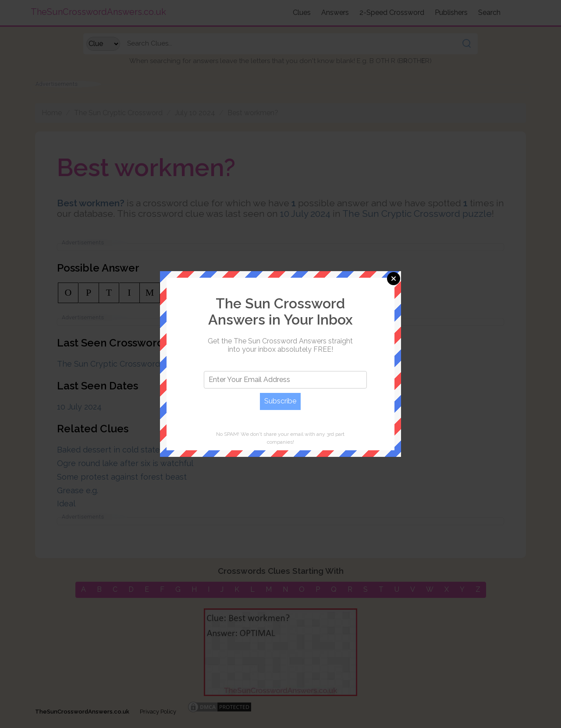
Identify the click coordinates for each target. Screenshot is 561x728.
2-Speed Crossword (392, 12)
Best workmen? (253, 113)
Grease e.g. (78, 490)
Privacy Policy (158, 712)
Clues (302, 12)
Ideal (66, 504)
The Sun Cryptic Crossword (118, 113)
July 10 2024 (195, 113)
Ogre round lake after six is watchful (125, 463)
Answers (335, 12)
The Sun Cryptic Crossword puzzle (417, 214)
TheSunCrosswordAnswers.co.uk (82, 712)
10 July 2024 (305, 214)
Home (52, 113)
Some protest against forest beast (122, 477)
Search (489, 12)
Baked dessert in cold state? (110, 450)
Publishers (451, 12)
